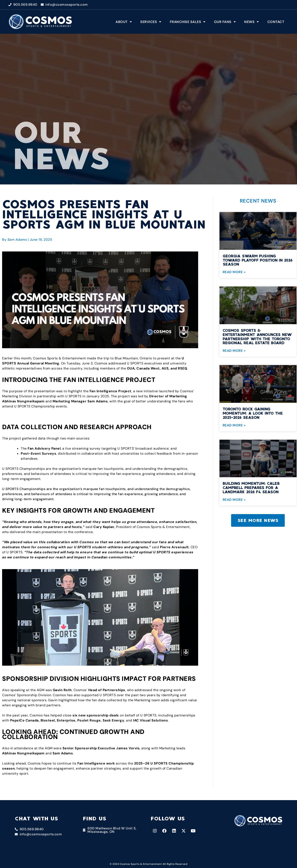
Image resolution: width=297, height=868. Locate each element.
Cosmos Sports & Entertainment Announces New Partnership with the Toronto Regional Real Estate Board (257, 337)
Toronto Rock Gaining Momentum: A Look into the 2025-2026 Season (253, 413)
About (124, 22)
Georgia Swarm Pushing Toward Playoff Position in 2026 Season (258, 260)
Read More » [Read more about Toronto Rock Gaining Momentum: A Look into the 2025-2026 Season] (234, 425)
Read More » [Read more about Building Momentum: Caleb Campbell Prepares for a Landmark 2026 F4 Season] (234, 500)
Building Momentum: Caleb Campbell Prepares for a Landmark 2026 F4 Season (251, 488)
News (252, 22)
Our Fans (225, 22)
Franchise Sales (188, 22)
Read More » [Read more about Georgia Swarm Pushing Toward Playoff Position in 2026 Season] (234, 272)
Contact (276, 22)
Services (151, 22)
